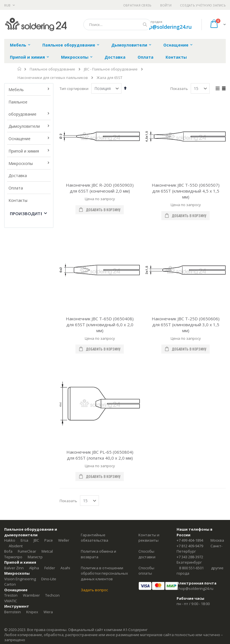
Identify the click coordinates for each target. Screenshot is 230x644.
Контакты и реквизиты (149, 406)
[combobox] (117, 25)
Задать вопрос (94, 458)
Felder (50, 436)
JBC (36, 408)
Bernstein (13, 480)
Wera (48, 480)
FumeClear (27, 419)
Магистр (35, 425)
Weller (64, 408)
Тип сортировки (74, 89)
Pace (49, 408)
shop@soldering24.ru (166, 27)
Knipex (32, 480)
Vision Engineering (20, 447)
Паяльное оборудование (52, 69)
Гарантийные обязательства (95, 406)
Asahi (65, 436)
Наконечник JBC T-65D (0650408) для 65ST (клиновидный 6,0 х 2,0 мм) (100, 259)
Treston (11, 463)
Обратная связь (137, 5)
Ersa (24, 408)
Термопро (13, 425)
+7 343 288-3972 (190, 425)
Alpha (34, 436)
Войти (166, 5)
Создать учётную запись (203, 5)
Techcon (52, 463)
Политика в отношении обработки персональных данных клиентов (104, 441)
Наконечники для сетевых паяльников (53, 78)
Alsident (16, 414)
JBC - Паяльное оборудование (111, 69)
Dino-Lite (49, 447)
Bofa (8, 419)
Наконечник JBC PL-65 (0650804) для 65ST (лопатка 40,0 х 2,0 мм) (100, 323)
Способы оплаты (146, 439)
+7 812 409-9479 (190, 414)
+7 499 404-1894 (190, 408)
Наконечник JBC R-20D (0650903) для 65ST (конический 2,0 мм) (100, 188)
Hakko (10, 408)
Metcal (47, 419)
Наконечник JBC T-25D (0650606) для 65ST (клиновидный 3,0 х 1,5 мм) (186, 259)
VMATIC (11, 469)
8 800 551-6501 (191, 436)
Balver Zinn (14, 436)
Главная (20, 69)
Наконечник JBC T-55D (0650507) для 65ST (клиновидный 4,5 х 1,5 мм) (186, 191)
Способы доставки (147, 422)
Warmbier (31, 463)
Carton (10, 452)
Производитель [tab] (29, 213)
